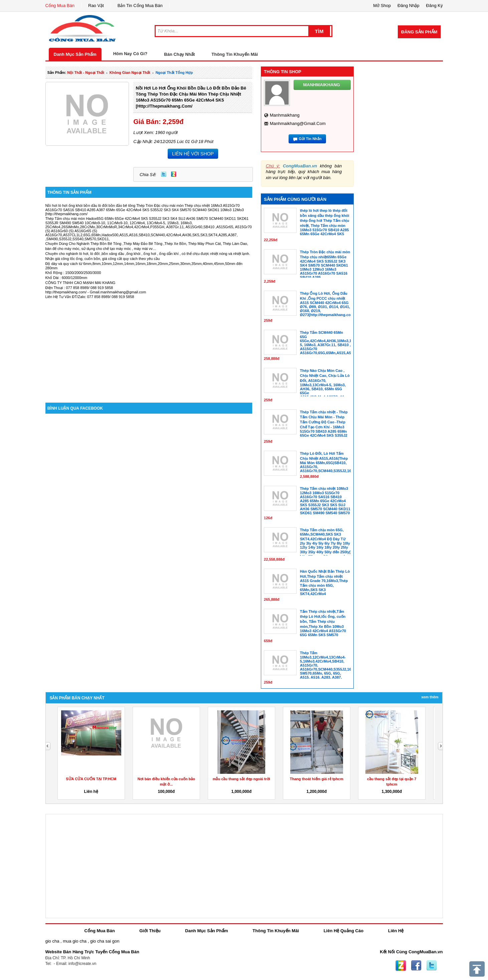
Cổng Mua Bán (60, 6)
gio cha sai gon (105, 941)
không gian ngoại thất (130, 73)
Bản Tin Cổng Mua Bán (140, 6)
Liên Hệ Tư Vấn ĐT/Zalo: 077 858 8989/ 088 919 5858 (90, 297)
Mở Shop (382, 6)
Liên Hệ (396, 931)
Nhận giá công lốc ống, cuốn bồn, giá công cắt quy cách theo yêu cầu (103, 259)
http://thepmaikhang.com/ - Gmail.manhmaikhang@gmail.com (96, 292)
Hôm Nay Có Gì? (130, 54)
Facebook (416, 966)
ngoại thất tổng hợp (174, 73)
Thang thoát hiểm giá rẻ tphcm (317, 779)
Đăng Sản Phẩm (419, 32)
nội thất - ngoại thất (86, 73)
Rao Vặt (96, 6)
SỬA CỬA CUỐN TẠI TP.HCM (91, 779)
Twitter (164, 174)
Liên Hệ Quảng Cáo (344, 931)
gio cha (52, 941)
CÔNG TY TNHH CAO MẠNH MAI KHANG (80, 283)
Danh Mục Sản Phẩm (75, 54)
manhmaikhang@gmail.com (298, 123)
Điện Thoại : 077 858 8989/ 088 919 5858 (79, 288)
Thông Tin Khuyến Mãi (235, 54)
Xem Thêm (430, 697)
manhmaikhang (285, 115)
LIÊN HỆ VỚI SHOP (193, 154)
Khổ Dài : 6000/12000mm (66, 278)
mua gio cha (75, 941)
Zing (174, 174)
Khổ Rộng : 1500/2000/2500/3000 (73, 273)
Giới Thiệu (150, 931)
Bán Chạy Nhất (179, 54)
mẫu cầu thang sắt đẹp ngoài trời (241, 779)
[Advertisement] (149, 346)
